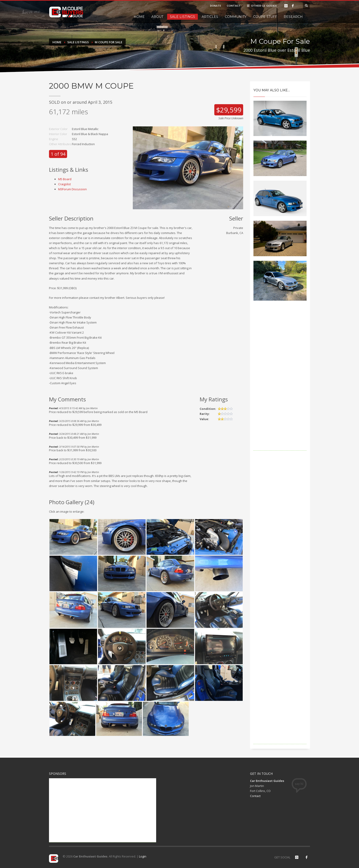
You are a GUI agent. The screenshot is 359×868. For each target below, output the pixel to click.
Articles (210, 17)
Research (293, 17)
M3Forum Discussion (72, 189)
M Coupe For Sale (109, 42)
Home (139, 17)
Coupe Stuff (265, 17)
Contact (255, 796)
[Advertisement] (280, 382)
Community (236, 17)
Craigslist (64, 184)
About (157, 17)
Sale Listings (182, 17)
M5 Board (65, 179)
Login (143, 856)
